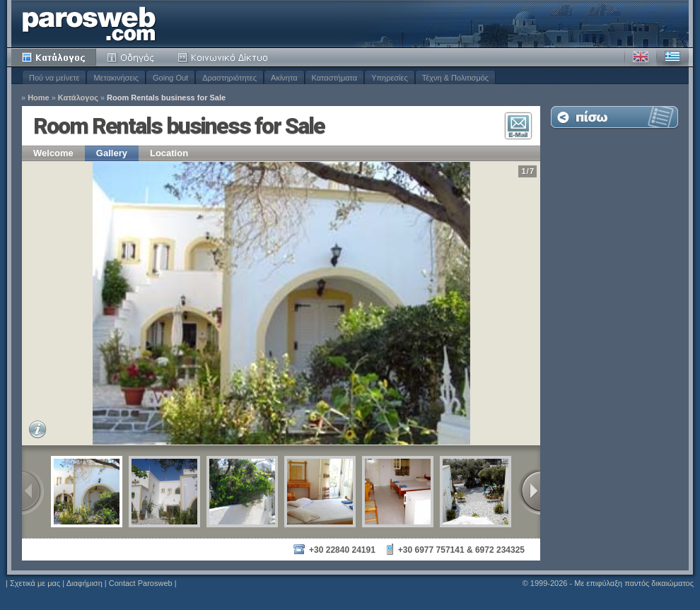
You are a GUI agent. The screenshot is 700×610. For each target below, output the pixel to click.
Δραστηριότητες (229, 78)
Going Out (170, 78)
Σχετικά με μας (35, 583)
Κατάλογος (54, 57)
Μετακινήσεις (116, 78)
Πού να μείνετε (54, 78)
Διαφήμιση (84, 583)
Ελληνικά (672, 57)
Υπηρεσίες (390, 78)
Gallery (112, 153)
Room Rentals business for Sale (166, 98)
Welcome (53, 153)
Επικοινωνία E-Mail (518, 126)
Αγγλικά (641, 57)
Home (39, 98)
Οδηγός (132, 57)
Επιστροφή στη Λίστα (614, 117)
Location (169, 153)
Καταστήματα (335, 78)
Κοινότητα (225, 57)
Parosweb (89, 24)
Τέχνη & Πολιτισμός (455, 78)
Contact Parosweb (141, 583)
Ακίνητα (284, 78)
